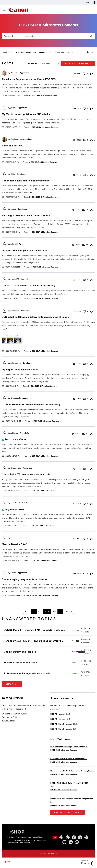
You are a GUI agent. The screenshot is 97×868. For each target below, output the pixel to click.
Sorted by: (33, 64)
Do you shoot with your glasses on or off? (25, 250)
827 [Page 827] (40, 611)
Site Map (35, 837)
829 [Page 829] (54, 611)
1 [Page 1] (29, 611)
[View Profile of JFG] (74, 641)
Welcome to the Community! (14, 714)
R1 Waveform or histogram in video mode (27, 673)
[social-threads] (86, 837)
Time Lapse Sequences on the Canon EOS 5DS (29, 79)
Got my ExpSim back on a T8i (20, 652)
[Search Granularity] (12, 36)
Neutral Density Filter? (15, 544)
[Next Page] (72, 611)
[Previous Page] (25, 611)
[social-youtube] (55, 837)
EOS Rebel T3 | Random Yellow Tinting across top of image (35, 317)
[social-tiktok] (68, 837)
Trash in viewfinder (16, 439)
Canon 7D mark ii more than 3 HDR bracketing (28, 285)
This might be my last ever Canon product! (26, 215)
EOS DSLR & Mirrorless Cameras (45, 96)
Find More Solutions (67, 812)
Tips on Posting (9, 721)
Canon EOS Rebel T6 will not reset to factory (69, 759)
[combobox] (59, 36)
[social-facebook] (74, 837)
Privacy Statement (21, 837)
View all (11, 684)
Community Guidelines (12, 717)
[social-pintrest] (64, 842)
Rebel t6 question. (12, 146)
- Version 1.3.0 (60, 719)
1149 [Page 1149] (67, 611)
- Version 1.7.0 (63, 729)
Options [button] (90, 52)
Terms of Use (11, 837)
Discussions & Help (28, 52)
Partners (42, 837)
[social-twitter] (80, 837)
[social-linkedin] (71, 842)
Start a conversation (78, 64)
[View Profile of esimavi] (75, 673)
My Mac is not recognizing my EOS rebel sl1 (27, 114)
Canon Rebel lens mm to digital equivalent (26, 181)
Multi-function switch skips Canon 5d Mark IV (69, 747)
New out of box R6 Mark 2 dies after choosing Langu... (73, 771)
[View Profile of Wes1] (74, 663)
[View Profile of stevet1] (75, 652)
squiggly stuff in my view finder (20, 369)
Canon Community (19, 10)
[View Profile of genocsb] (75, 630)
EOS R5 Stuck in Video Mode (20, 663)
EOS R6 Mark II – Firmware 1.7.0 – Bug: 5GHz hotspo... (35, 630)
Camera (42, 52)
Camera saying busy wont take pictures (25, 579)
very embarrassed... (16, 509)
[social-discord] (77, 842)
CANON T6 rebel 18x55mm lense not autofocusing (31, 404)
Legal (29, 837)
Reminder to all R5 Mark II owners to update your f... (33, 641)
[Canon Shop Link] (16, 832)
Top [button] (8, 862)
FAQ (87, 2)
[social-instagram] (61, 837)
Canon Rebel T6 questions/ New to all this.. (27, 474)
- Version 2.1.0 (60, 714)
